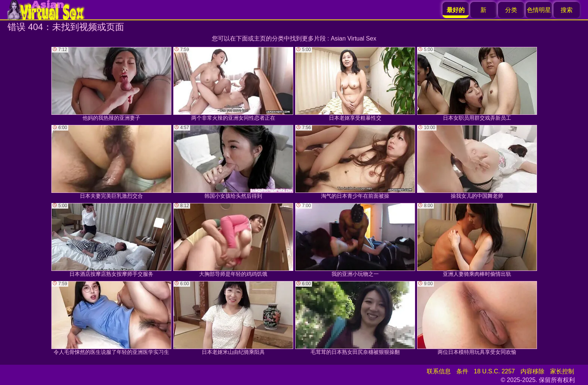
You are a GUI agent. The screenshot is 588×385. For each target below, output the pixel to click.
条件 (462, 371)
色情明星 (539, 10)
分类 (511, 10)
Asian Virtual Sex (354, 38)
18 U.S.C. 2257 (494, 371)
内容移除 (532, 371)
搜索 (567, 10)
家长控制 (562, 371)
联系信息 (439, 371)
